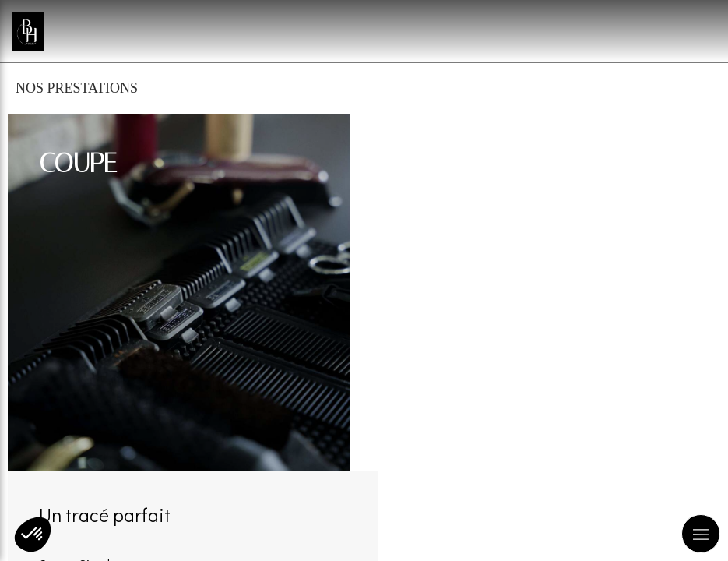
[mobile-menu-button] (701, 534)
